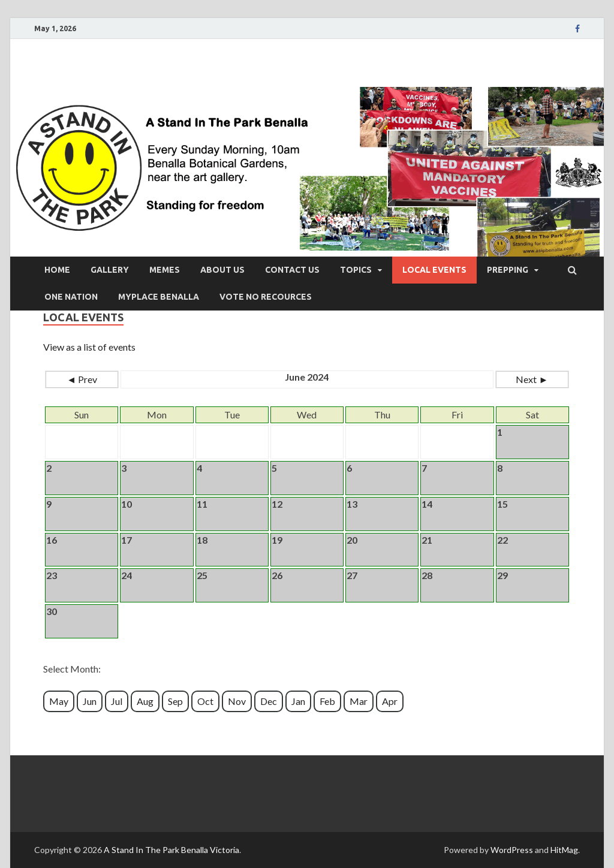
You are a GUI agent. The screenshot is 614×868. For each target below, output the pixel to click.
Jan (298, 701)
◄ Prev (82, 379)
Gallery (110, 270)
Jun (90, 701)
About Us (222, 270)
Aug (145, 701)
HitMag (564, 850)
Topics (356, 270)
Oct (205, 701)
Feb (327, 701)
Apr (390, 701)
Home (57, 270)
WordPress (512, 850)
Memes (165, 270)
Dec (269, 701)
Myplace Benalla (159, 297)
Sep (175, 701)
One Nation (71, 297)
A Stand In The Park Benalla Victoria (171, 850)
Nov (237, 701)
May (59, 701)
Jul (117, 701)
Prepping (508, 270)
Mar (359, 701)
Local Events (434, 270)
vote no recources (266, 297)
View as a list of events (89, 347)
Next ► (532, 379)
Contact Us (292, 270)
